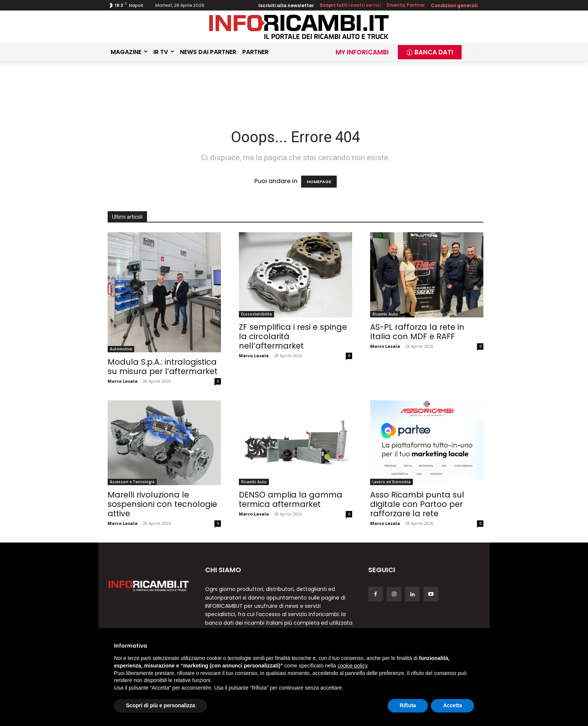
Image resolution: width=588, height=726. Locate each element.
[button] (473, 52)
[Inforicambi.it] (299, 27)
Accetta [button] (452, 705)
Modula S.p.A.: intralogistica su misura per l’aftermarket (163, 367)
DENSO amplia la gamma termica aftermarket (291, 499)
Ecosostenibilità (256, 314)
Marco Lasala (123, 381)
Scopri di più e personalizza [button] (160, 705)
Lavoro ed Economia (391, 482)
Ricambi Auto (385, 314)
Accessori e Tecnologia (132, 482)
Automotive (121, 349)
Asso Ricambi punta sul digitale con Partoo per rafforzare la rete (417, 504)
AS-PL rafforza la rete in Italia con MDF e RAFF (417, 332)
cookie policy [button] (352, 666)
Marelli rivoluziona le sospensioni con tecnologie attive (162, 504)
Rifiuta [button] (408, 705)
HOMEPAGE (319, 182)
